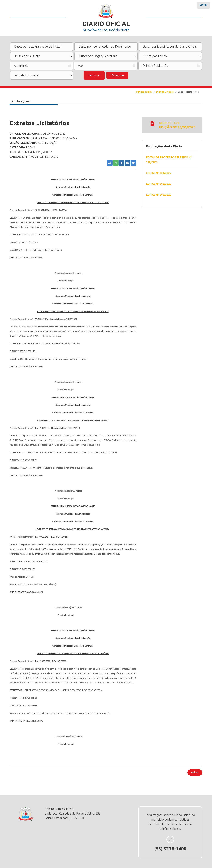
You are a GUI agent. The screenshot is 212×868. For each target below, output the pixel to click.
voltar (195, 772)
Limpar (117, 75)
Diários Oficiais (165, 92)
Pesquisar (94, 75)
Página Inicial (144, 92)
